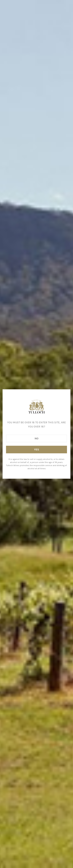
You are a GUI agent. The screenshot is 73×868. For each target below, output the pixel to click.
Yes (36, 449)
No (37, 438)
